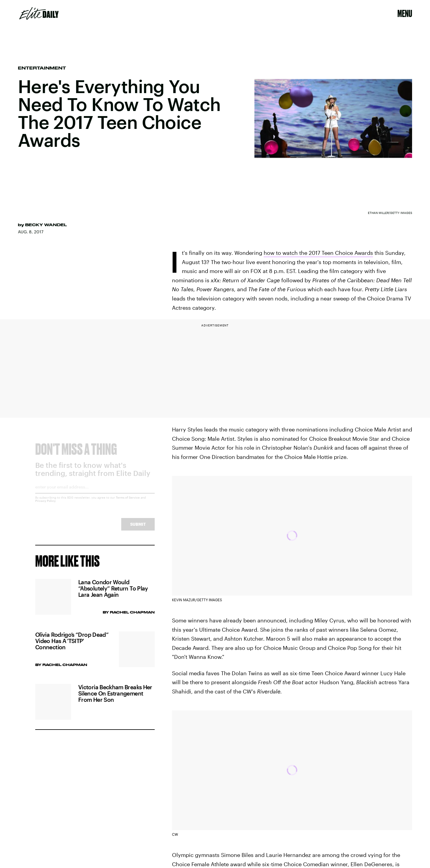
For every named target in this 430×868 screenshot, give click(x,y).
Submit (138, 529)
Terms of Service (128, 502)
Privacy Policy (46, 505)
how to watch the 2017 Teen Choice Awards (318, 253)
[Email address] (95, 494)
